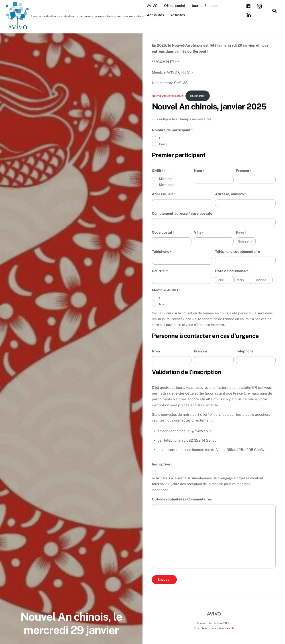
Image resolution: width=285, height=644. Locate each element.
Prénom (243, 171)
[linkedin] (249, 15)
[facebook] (249, 6)
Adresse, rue (164, 195)
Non (162, 304)
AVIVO (152, 6)
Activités (178, 15)
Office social (175, 6)
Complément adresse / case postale (182, 213)
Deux (163, 144)
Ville (199, 233)
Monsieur (166, 185)
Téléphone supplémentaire (238, 252)
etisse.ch (228, 629)
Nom (199, 171)
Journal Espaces (205, 6)
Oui (162, 298)
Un (161, 138)
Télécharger (198, 96)
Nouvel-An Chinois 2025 (168, 96)
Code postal (163, 233)
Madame (166, 179)
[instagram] (259, 6)
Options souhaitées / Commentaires (182, 499)
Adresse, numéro (230, 195)
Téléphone (162, 252)
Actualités (155, 15)
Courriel (160, 271)
